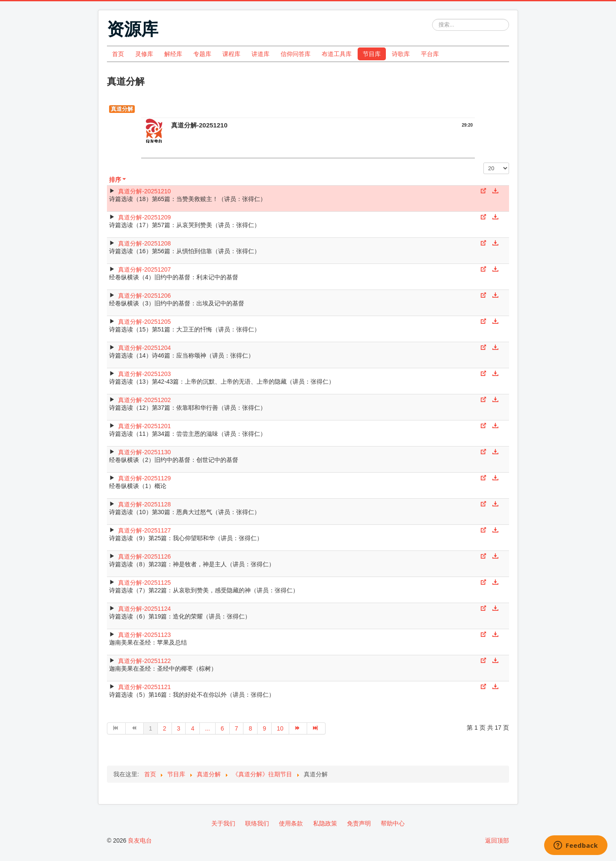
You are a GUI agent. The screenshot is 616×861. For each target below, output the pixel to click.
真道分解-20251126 (144, 556)
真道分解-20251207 (144, 269)
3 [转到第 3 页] (179, 728)
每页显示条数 (484, 163)
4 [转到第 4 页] (192, 728)
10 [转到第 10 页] (280, 728)
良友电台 (140, 840)
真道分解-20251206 (144, 296)
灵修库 (144, 54)
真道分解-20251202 (144, 400)
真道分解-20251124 (144, 609)
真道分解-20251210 (144, 191)
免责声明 (359, 823)
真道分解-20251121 (144, 687)
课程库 (231, 54)
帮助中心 (393, 823)
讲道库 (261, 54)
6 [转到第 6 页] (222, 728)
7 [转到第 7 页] (237, 728)
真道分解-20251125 (144, 583)
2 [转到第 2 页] (165, 728)
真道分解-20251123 (144, 635)
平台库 (430, 54)
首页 (118, 54)
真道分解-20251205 (144, 322)
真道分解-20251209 (144, 217)
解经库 (173, 54)
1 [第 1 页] (151, 728)
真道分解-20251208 (144, 243)
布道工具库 (337, 54)
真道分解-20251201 (144, 426)
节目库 (372, 54)
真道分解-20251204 (144, 348)
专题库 (202, 54)
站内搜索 (432, 19)
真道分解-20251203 (144, 374)
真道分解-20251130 (144, 452)
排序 (118, 180)
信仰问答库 (296, 54)
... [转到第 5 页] (207, 728)
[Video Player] (308, 151)
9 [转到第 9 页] (264, 728)
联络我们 (257, 823)
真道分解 (122, 109)
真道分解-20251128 (144, 504)
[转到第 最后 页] (316, 728)
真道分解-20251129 (144, 478)
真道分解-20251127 (144, 530)
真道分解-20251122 (144, 661)
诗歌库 (401, 54)
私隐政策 (325, 823)
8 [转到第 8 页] (250, 728)
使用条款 (291, 823)
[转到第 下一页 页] (298, 728)
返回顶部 (497, 840)
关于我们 (223, 823)
